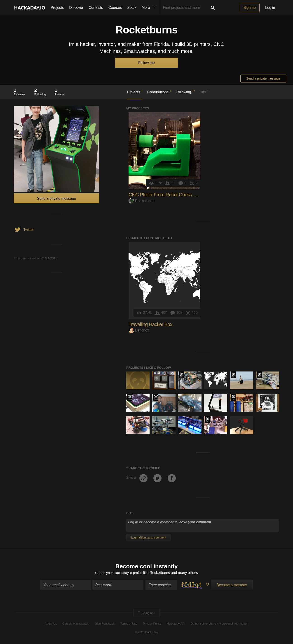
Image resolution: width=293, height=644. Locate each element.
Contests (96, 8)
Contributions (159, 92)
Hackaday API (176, 624)
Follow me (146, 63)
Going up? (146, 613)
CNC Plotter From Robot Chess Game (167, 195)
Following (185, 92)
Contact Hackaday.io (76, 624)
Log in (270, 8)
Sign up (250, 8)
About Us (51, 624)
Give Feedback (104, 624)
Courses (115, 8)
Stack (132, 8)
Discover (76, 8)
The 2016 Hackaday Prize (156, 397)
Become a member (232, 585)
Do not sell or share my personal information (219, 624)
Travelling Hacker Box (150, 324)
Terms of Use (129, 624)
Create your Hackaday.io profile (119, 573)
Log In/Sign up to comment (149, 537)
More (150, 8)
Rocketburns (142, 201)
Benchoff (139, 330)
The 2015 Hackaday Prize (182, 375)
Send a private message (263, 78)
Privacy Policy (152, 624)
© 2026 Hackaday (147, 633)
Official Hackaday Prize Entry (233, 375)
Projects (57, 8)
